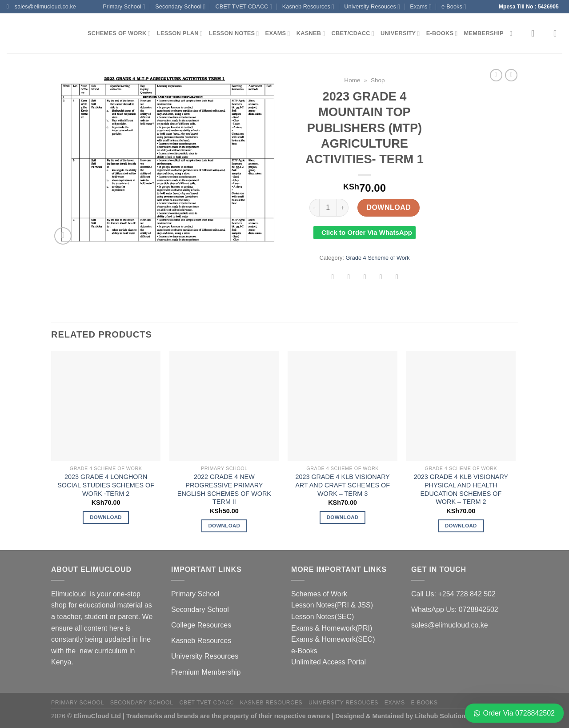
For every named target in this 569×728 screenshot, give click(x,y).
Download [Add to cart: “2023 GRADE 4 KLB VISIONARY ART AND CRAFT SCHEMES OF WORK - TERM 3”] (343, 517)
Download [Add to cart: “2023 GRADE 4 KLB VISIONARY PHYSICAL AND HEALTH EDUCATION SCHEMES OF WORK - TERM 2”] (461, 526)
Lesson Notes (234, 34)
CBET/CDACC (353, 34)
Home (352, 80)
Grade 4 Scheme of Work (377, 258)
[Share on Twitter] (349, 278)
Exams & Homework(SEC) (333, 639)
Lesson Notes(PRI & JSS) (332, 605)
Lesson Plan (180, 34)
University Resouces (372, 7)
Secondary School (180, 7)
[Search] (513, 33)
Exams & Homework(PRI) (332, 628)
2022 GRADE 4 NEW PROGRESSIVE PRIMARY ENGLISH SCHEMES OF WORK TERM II (224, 489)
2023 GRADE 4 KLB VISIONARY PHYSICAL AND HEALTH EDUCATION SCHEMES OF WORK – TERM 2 (461, 489)
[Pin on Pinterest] (381, 278)
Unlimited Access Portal (329, 662)
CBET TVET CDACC (244, 7)
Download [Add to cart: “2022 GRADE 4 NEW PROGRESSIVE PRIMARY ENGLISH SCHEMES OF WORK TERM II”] (224, 526)
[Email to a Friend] (365, 278)
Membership (484, 33)
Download (389, 207)
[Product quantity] (328, 208)
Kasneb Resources (308, 7)
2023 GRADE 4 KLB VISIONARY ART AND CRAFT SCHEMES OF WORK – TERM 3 (343, 485)
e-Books (454, 7)
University (400, 34)
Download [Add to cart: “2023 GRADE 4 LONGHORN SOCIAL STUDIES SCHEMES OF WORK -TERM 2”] (106, 517)
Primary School (124, 7)
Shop (378, 80)
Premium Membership (206, 672)
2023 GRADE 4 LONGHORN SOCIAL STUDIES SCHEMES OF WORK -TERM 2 (106, 485)
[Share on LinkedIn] (397, 278)
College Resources (201, 625)
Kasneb (311, 34)
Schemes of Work (119, 34)
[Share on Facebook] (333, 278)
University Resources (205, 656)
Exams (421, 7)
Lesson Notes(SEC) (323, 617)
